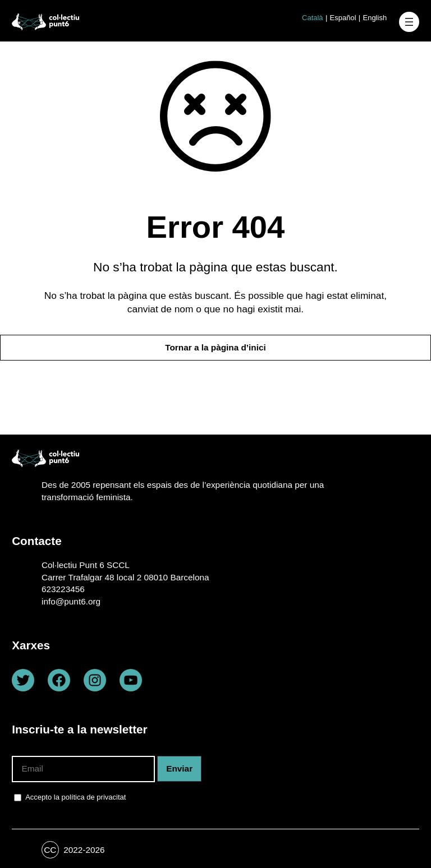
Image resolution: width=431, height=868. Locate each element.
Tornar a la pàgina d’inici (215, 347)
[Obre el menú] (409, 22)
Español (343, 18)
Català (313, 18)
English (375, 18)
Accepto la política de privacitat (75, 797)
